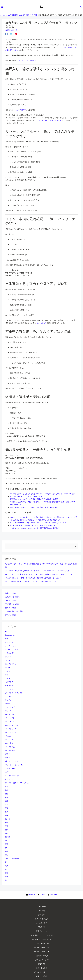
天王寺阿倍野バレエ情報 (14, 611)
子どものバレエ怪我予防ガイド (50, 122)
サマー (8, 666)
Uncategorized (10, 634)
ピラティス (9, 750)
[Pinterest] (16, 36)
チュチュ (8, 697)
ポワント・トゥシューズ (14, 760)
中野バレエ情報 (11, 600)
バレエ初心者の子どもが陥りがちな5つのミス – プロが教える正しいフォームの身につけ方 (42, 495)
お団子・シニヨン (12, 648)
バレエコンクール (12, 722)
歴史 (7, 823)
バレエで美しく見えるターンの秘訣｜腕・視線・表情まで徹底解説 (34, 508)
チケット (8, 694)
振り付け (8, 813)
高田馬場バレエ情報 (12, 597)
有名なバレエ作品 (42, 939)
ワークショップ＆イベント (42, 942)
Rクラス (8, 631)
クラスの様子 (10, 652)
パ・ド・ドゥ (10, 711)
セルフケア (9, 680)
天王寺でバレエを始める (27, 62)
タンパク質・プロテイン (14, 690)
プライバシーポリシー (42, 952)
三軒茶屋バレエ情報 (12, 604)
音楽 (7, 865)
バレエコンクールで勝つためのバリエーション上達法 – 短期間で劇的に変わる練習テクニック (39, 575)
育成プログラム (41, 918)
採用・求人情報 (41, 949)
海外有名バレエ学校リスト (42, 925)
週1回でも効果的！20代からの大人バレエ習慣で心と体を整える (33, 526)
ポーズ (8, 753)
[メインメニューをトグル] (2, 8)
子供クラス (41, 915)
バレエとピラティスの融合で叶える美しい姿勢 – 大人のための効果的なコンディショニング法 (44, 518)
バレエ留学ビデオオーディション (41, 922)
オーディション (11, 645)
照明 (7, 827)
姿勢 (7, 802)
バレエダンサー (11, 729)
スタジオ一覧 (42, 898)
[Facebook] (6, 36)
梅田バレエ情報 (11, 607)
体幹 (7, 785)
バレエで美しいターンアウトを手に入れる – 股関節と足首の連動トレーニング (33, 578)
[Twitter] (11, 36)
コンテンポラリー (12, 662)
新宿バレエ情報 (11, 593)
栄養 (7, 820)
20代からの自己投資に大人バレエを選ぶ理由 (26, 498)
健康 (7, 788)
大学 (7, 795)
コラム (8, 659)
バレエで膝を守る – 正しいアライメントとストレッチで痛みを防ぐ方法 (31, 582)
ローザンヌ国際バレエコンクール (17, 778)
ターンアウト (10, 687)
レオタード (9, 774)
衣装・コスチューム (12, 851)
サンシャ (8, 669)
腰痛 (7, 837)
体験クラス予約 (41, 956)
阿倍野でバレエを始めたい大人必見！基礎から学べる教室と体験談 (34, 501)
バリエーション (11, 718)
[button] (81, 8)
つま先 (8, 701)
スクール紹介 (42, 901)
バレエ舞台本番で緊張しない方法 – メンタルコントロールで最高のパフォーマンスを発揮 (37, 571)
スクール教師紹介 (42, 908)
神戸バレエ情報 (11, 614)
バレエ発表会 (10, 743)
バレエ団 (8, 732)
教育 (7, 816)
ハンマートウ (10, 746)
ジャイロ (8, 673)
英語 (7, 848)
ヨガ (7, 767)
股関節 (8, 830)
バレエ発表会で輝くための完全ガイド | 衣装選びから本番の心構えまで (35, 521)
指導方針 (42, 905)
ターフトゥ (9, 683)
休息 (7, 781)
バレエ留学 (9, 739)
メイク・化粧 (10, 764)
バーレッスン (10, 715)
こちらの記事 (42, 325)
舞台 (7, 844)
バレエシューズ (11, 725)
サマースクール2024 (42, 932)
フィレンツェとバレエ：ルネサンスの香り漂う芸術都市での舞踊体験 (35, 529)
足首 (7, 858)
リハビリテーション (12, 771)
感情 (7, 809)
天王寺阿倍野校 (21, 112)
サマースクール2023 (42, 929)
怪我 (7, 806)
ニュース (8, 708)
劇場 (7, 792)
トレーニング (10, 704)
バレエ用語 (9, 736)
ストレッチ (9, 676)
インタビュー (10, 641)
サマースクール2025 (42, 935)
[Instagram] (52, 887)
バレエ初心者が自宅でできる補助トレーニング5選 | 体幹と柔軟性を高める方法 (38, 524)
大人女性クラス (41, 912)
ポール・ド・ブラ (12, 757)
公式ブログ (41, 946)
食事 (7, 869)
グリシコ (8, 655)
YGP (7, 638)
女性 (7, 799)
